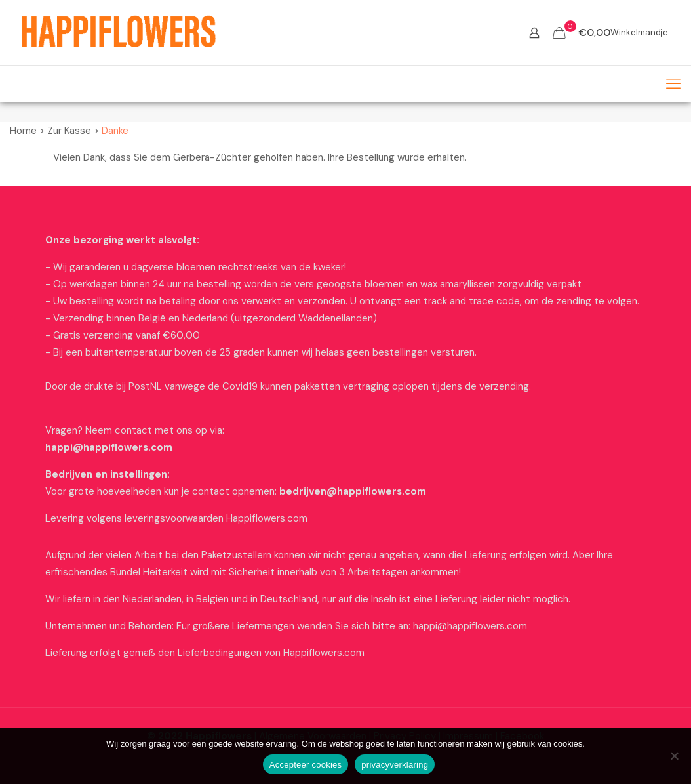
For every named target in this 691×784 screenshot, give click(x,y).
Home (23, 131)
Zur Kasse (69, 131)
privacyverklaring (395, 765)
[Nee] (675, 756)
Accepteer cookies (306, 765)
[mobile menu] (673, 84)
